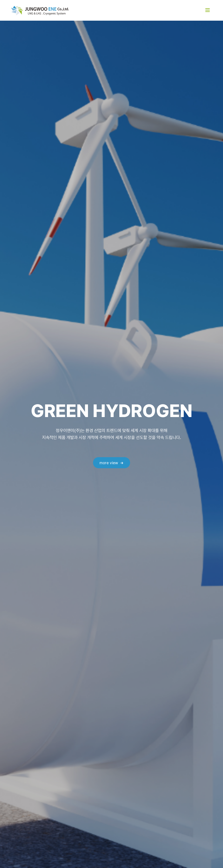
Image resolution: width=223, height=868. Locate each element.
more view (109, 463)
